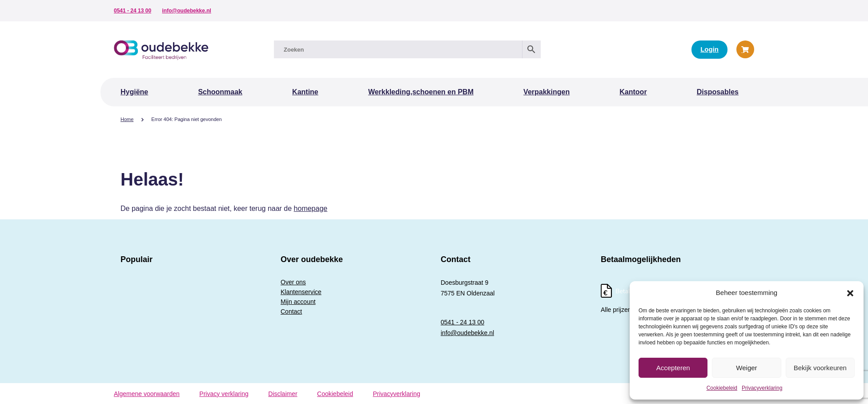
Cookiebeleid (722, 388)
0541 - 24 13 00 (133, 11)
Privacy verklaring (224, 394)
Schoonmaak (220, 92)
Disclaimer (283, 394)
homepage (311, 208)
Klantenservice (301, 292)
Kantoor (633, 92)
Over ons (293, 282)
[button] (850, 293)
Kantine (305, 92)
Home (127, 119)
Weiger (746, 368)
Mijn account (298, 302)
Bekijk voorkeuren (820, 368)
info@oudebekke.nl (187, 11)
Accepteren (673, 368)
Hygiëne (134, 92)
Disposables (718, 92)
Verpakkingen (547, 92)
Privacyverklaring (762, 388)
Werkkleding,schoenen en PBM (421, 92)
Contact (291, 311)
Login (709, 49)
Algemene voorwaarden (147, 394)
